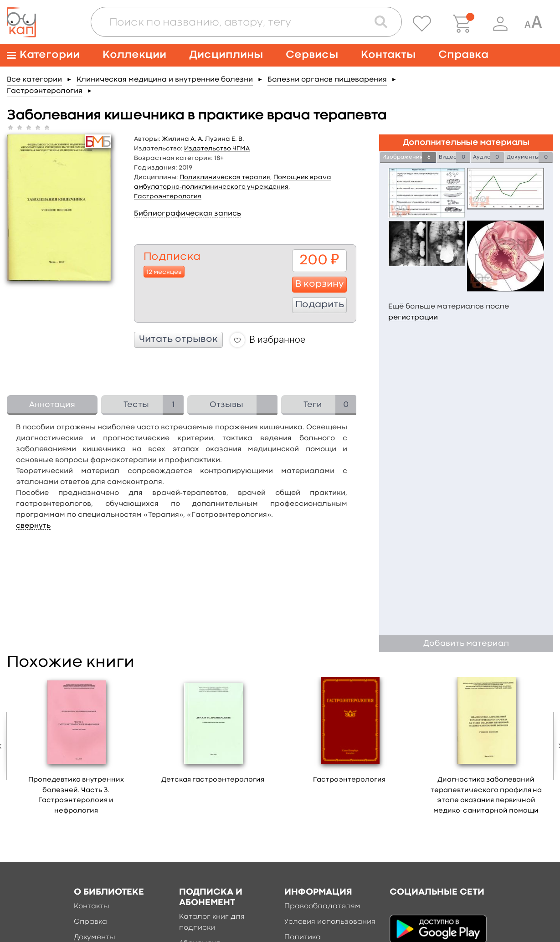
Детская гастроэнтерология (213, 780)
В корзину (320, 284)
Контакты (388, 55)
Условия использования (330, 922)
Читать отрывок (178, 340)
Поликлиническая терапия (225, 177)
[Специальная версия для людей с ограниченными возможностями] (533, 24)
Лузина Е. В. (225, 139)
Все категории (34, 80)
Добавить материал (466, 644)
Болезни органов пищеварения (327, 80)
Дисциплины (226, 55)
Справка (463, 55)
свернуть (33, 526)
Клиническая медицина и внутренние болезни (165, 80)
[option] (76, 749)
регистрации (413, 318)
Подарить (320, 305)
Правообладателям (322, 906)
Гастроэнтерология (45, 91)
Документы (95, 937)
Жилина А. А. (183, 139)
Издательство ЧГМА (217, 149)
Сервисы (312, 55)
